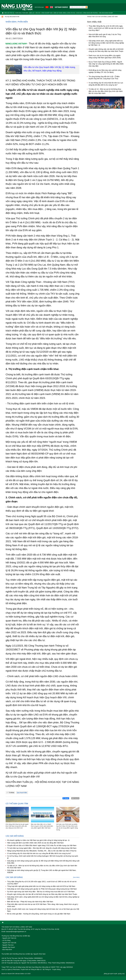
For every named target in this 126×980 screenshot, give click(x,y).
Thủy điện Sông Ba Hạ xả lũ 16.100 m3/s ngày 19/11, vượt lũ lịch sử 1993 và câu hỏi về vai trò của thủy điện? (42, 883)
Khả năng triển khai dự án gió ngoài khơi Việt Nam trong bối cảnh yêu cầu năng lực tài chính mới (17, 826)
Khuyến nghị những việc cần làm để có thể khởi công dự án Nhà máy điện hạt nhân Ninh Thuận (42, 894)
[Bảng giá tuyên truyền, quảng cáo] (114, 974)
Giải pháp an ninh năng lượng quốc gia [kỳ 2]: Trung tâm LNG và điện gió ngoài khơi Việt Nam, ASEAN (42, 871)
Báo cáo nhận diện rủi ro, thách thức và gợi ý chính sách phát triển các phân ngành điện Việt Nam (42, 826)
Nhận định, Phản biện (22, 13)
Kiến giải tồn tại (9, 13)
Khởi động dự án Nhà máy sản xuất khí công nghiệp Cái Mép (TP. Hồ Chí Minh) (105, 71)
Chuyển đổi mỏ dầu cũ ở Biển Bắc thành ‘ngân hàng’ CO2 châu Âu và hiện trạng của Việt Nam (42, 845)
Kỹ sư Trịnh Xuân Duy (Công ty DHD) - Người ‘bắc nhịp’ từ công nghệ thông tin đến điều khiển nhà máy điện (106, 64)
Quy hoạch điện (22, 793)
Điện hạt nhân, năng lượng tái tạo (64, 13)
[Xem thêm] (76, 877)
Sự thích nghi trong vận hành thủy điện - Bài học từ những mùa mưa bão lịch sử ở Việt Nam (41, 892)
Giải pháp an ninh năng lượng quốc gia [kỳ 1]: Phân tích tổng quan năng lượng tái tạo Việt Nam (42, 889)
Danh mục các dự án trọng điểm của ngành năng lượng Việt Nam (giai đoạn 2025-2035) (105, 57)
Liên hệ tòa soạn (39, 7)
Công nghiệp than (47, 13)
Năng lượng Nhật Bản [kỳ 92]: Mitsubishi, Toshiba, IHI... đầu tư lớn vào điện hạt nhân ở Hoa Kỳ (42, 851)
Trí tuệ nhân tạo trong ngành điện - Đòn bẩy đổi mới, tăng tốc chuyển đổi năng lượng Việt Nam (42, 848)
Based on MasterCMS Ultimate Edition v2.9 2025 (16, 974)
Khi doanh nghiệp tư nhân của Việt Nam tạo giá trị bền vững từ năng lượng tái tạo (38, 840)
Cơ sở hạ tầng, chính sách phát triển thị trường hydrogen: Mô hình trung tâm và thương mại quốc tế (43, 857)
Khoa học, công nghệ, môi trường (87, 13)
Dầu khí (38, 13)
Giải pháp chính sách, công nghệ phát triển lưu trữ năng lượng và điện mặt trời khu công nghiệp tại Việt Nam (43, 898)
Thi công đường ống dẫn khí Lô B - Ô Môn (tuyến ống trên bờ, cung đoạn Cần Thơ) (104, 78)
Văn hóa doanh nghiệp (106, 13)
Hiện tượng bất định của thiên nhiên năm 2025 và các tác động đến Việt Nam (35, 843)
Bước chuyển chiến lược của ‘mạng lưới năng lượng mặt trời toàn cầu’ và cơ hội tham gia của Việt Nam (43, 910)
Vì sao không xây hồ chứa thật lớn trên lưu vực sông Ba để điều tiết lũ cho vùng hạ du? (39, 853)
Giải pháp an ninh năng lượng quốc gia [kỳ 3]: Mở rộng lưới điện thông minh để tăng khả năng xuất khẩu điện (43, 862)
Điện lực (32, 13)
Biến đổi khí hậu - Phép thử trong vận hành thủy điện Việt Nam (30, 902)
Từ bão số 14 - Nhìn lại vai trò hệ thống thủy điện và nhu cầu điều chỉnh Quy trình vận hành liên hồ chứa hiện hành (42, 867)
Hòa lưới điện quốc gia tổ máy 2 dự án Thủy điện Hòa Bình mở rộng (105, 35)
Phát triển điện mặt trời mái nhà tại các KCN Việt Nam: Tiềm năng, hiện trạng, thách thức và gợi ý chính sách (43, 905)
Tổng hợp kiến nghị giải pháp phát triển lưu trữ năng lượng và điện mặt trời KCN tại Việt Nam (41, 886)
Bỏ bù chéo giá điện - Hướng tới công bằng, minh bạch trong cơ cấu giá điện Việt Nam (39, 914)
